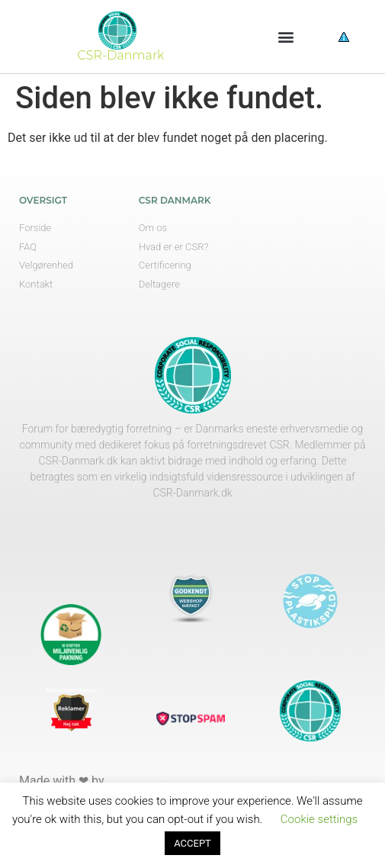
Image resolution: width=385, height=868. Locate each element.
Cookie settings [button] (319, 819)
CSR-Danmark (121, 55)
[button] (286, 37)
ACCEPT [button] (192, 843)
